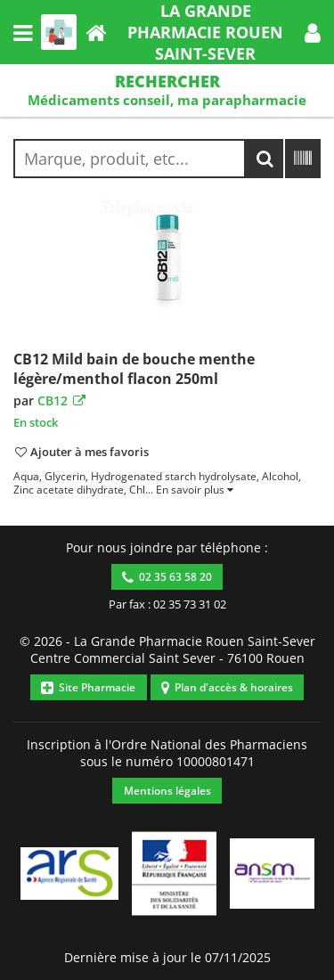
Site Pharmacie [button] (88, 687)
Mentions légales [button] (167, 791)
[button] (313, 32)
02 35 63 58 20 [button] (167, 577)
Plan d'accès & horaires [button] (227, 687)
